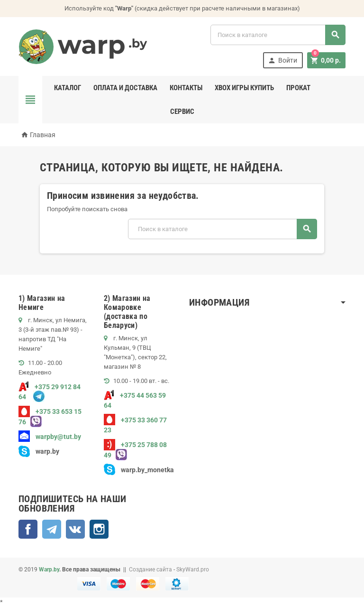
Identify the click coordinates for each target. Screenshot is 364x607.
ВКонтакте (75, 529)
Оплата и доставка (125, 88)
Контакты (186, 88)
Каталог (68, 88)
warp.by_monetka (139, 470)
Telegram (52, 529)
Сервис (182, 112)
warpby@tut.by (50, 437)
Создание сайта (150, 570)
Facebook (28, 529)
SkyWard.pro (193, 570)
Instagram (99, 529)
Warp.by (49, 570)
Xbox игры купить (244, 88)
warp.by (47, 451)
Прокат (298, 88)
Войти (282, 61)
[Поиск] (278, 35)
